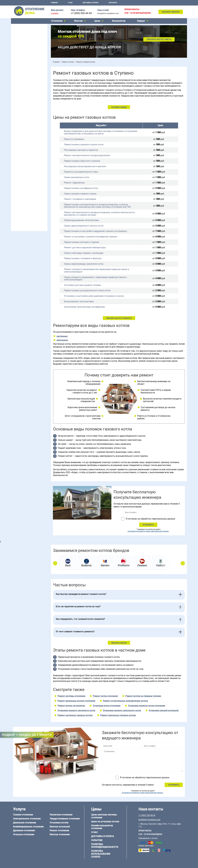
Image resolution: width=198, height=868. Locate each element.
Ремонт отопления (59, 830)
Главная (54, 3)
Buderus (86, 565)
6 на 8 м (16, 173)
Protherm (124, 565)
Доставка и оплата (91, 3)
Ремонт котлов (68, 62)
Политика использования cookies (101, 854)
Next (183, 563)
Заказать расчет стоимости (119, 318)
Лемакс (142, 565)
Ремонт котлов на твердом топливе (143, 696)
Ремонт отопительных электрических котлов (125, 701)
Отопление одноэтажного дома (27, 108)
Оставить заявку (119, 107)
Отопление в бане (21, 101)
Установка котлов (21, 66)
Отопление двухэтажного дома (27, 111)
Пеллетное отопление (22, 47)
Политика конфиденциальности (105, 846)
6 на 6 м (40, 170)
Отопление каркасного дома (26, 195)
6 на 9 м (28, 173)
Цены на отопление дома (24, 76)
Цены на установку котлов (105, 822)
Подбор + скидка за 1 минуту (27, 735)
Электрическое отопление (25, 30)
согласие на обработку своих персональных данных (148, 531)
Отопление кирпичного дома (26, 202)
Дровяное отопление (22, 40)
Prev (55, 563)
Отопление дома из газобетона (27, 188)
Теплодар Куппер (178, 565)
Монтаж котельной (21, 61)
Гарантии (97, 840)
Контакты (113, 3)
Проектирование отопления (25, 94)
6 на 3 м (28, 170)
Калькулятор (119, 21)
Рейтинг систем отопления (29, 84)
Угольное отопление (22, 44)
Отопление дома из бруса (24, 185)
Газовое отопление (21, 26)
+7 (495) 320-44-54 (81, 13)
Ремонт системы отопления (71, 696)
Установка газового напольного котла (122, 710)
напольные (62, 340)
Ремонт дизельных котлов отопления (76, 701)
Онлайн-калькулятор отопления (102, 827)
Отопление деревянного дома (26, 192)
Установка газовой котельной (164, 710)
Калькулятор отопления (24, 88)
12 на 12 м (17, 177)
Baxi (68, 565)
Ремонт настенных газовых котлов (75, 715)
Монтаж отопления (60, 834)
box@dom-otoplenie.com (108, 13)
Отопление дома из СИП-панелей (28, 199)
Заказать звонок (171, 12)
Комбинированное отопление (26, 37)
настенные (62, 336)
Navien (105, 565)
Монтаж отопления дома (24, 70)
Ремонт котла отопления (105, 696)
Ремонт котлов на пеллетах (71, 706)
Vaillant (161, 565)
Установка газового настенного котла (76, 710)
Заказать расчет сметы (159, 39)
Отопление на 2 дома (22, 104)
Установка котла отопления (106, 706)
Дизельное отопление (23, 33)
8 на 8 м (40, 173)
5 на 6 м (16, 170)
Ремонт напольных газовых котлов (118, 715)
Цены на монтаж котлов (24, 81)
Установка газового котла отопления (147, 706)
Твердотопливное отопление (26, 51)
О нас (70, 3)
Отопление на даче (21, 97)
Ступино (55, 13)
